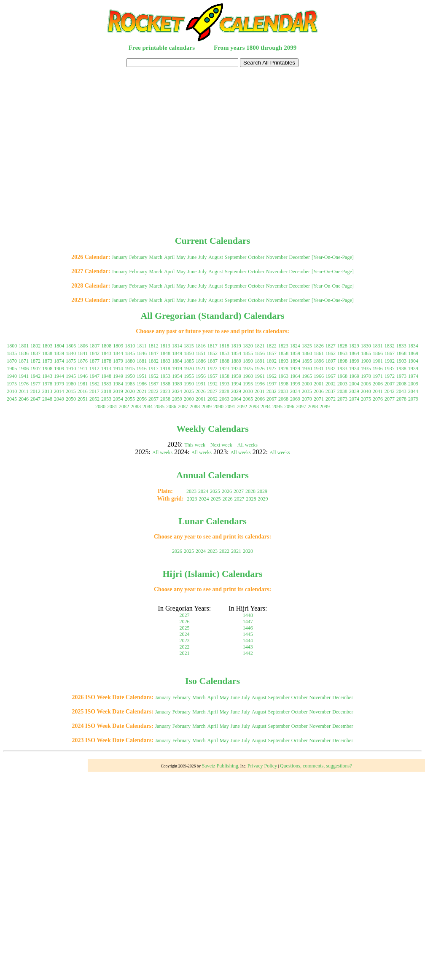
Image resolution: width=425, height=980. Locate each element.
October (256, 257)
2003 (342, 384)
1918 (165, 369)
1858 (283, 353)
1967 (331, 376)
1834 (413, 346)
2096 (289, 407)
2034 (295, 391)
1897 (331, 361)
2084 (148, 407)
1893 (283, 361)
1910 (71, 369)
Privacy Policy (262, 766)
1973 (401, 376)
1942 (35, 376)
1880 (130, 361)
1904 (413, 361)
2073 (342, 399)
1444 (248, 641)
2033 (283, 391)
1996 (260, 384)
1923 (224, 369)
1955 (189, 376)
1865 (366, 353)
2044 (413, 391)
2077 (390, 399)
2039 (354, 391)
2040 (366, 391)
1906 (24, 369)
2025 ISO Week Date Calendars (112, 712)
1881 (142, 361)
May (181, 257)
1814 (177, 346)
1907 (35, 369)
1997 (272, 384)
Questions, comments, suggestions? (316, 766)
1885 (189, 361)
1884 (177, 361)
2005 (366, 384)
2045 (12, 399)
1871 (24, 361)
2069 (295, 399)
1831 (378, 346)
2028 (224, 391)
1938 (401, 369)
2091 (230, 407)
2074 (354, 399)
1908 (47, 369)
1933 (342, 369)
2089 (207, 407)
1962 (272, 376)
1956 (201, 376)
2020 (130, 391)
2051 (83, 399)
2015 (71, 391)
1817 (212, 346)
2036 (319, 391)
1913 (106, 369)
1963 (283, 376)
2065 (248, 399)
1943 (47, 376)
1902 (390, 361)
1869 (413, 353)
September (235, 257)
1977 (35, 384)
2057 (153, 399)
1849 (177, 353)
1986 (142, 384)
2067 (272, 399)
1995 (248, 384)
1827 (331, 346)
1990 (189, 384)
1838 (47, 353)
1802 (35, 346)
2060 (189, 399)
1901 (378, 361)
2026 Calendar (90, 257)
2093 (254, 407)
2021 (142, 391)
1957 (212, 376)
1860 (307, 353)
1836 (24, 353)
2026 (201, 391)
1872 (35, 361)
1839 (59, 353)
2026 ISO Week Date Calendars (112, 697)
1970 (366, 376)
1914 (118, 369)
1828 (342, 346)
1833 (401, 346)
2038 (342, 391)
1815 (189, 346)
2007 (390, 384)
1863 (342, 353)
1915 (130, 369)
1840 (71, 353)
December (300, 257)
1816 (201, 346)
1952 (153, 376)
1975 (12, 384)
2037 (331, 391)
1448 (248, 615)
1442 (248, 653)
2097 (301, 407)
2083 (136, 407)
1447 (248, 622)
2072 (331, 399)
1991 (201, 384)
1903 (401, 361)
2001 (319, 384)
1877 (94, 361)
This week (195, 445)
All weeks (247, 445)
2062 (212, 399)
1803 (47, 346)
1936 (378, 369)
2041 (378, 391)
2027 (212, 391)
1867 (390, 353)
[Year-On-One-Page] (333, 257)
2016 (83, 391)
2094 (266, 407)
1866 (378, 353)
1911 (83, 369)
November (277, 257)
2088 (195, 407)
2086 (171, 407)
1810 (130, 346)
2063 (224, 399)
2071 (319, 399)
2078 (401, 399)
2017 (94, 391)
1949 (118, 376)
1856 (260, 353)
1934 (354, 369)
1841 (83, 353)
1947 (94, 376)
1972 (390, 376)
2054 (118, 399)
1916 (142, 369)
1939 (413, 369)
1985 (130, 384)
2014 (59, 391)
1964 (295, 376)
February (138, 257)
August (216, 257)
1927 (272, 369)
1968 (342, 376)
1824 (295, 346)
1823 (283, 346)
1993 (224, 384)
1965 (307, 376)
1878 (106, 361)
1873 (47, 361)
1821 (260, 346)
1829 (354, 346)
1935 (366, 369)
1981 (83, 384)
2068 (283, 399)
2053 (106, 399)
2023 (165, 391)
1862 (331, 353)
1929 (295, 369)
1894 (295, 361)
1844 (118, 353)
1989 (177, 384)
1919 (177, 369)
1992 (212, 384)
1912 (94, 369)
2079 (413, 399)
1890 (248, 361)
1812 (153, 346)
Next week (221, 445)
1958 (224, 376)
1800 (12, 346)
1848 (165, 353)
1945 (71, 376)
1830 (366, 346)
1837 (35, 353)
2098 (313, 407)
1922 (212, 369)
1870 (12, 361)
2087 (183, 407)
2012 (35, 391)
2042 (390, 391)
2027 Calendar (90, 271)
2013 (47, 391)
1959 (236, 376)
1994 (236, 384)
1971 (378, 376)
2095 (277, 407)
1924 (236, 369)
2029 (236, 391)
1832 (390, 346)
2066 (260, 399)
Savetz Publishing (220, 766)
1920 (189, 369)
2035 (307, 391)
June (192, 257)
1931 (319, 369)
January (120, 257)
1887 (212, 361)
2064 (236, 399)
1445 (248, 634)
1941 (24, 376)
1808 (106, 346)
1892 (272, 361)
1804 (59, 346)
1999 (295, 384)
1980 (71, 384)
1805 (71, 346)
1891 (260, 361)
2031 (260, 391)
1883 (165, 361)
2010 (12, 391)
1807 (94, 346)
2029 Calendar (90, 300)
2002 (331, 384)
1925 (248, 369)
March (156, 257)
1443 (248, 647)
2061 (201, 399)
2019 (118, 391)
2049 (59, 399)
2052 (94, 399)
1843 (106, 353)
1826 (319, 346)
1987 (153, 384)
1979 (59, 384)
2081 (112, 407)
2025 (189, 391)
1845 (130, 353)
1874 (59, 361)
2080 (100, 407)
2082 (124, 407)
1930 (307, 369)
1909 (59, 369)
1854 (236, 353)
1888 (224, 361)
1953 (165, 376)
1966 (319, 376)
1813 (165, 346)
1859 (295, 353)
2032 (272, 391)
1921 (201, 369)
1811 (142, 346)
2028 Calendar (90, 286)
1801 (24, 346)
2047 (35, 399)
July (202, 257)
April (169, 257)
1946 (83, 376)
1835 (12, 353)
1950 (130, 376)
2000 (307, 384)
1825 (307, 346)
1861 (319, 353)
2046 (24, 399)
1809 (118, 346)
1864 (354, 353)
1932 (331, 369)
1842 (94, 353)
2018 (106, 391)
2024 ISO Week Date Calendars (112, 726)
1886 (201, 361)
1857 (272, 353)
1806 (83, 346)
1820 (248, 346)
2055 (130, 399)
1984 (118, 384)
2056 (142, 399)
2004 (354, 384)
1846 (142, 353)
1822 (272, 346)
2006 (378, 384)
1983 (106, 384)
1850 (189, 353)
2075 (366, 399)
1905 (12, 369)
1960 (248, 376)
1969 (354, 376)
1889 (236, 361)
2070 (307, 399)
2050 (71, 399)
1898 (342, 361)
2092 (242, 407)
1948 (106, 376)
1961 (260, 376)
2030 (248, 391)
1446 (248, 628)
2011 (24, 391)
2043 (401, 391)
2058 (165, 399)
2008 (401, 384)
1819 (236, 346)
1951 (142, 376)
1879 (118, 361)
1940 (12, 376)
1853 (224, 353)
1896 (319, 361)
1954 (177, 376)
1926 (260, 369)
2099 (325, 407)
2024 (177, 391)
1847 (153, 353)
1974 (413, 376)
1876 (83, 361)
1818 (224, 346)
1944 (59, 376)
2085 (159, 407)
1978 (47, 384)
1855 (248, 353)
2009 (413, 384)
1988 (165, 384)
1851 (201, 353)
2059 (177, 399)
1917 (153, 369)
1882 (153, 361)
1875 (71, 361)
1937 (390, 369)
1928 (283, 369)
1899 (354, 361)
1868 (401, 353)
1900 (366, 361)
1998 (283, 384)
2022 (153, 391)
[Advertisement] (211, 150)
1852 (212, 353)
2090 (218, 407)
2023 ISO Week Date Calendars (112, 740)
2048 (47, 399)
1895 (307, 361)
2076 (378, 399)
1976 (24, 384)
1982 (94, 384)
